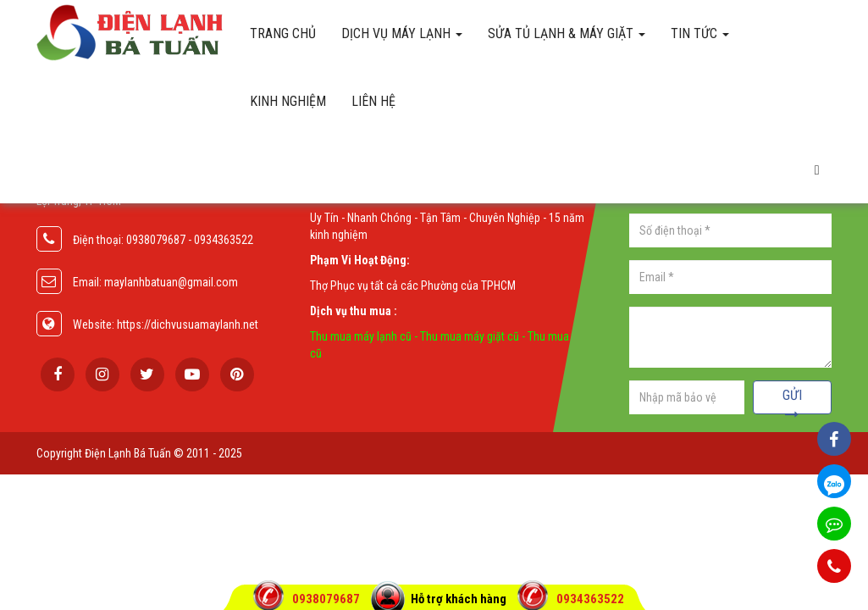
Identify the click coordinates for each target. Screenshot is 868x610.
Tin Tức (700, 33)
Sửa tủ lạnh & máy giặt (567, 33)
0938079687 (327, 599)
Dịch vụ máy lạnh (402, 33)
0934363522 (590, 599)
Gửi (792, 401)
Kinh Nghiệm (288, 101)
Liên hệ (373, 101)
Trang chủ (283, 33)
